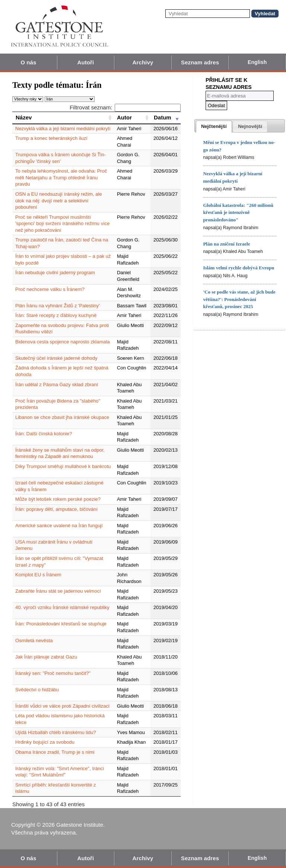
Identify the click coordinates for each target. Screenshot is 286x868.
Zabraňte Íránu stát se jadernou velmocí (58, 591)
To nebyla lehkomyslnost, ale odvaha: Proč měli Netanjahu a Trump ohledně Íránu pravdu (61, 177)
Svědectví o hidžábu (37, 690)
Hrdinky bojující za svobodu (45, 742)
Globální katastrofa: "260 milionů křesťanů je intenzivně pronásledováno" (238, 213)
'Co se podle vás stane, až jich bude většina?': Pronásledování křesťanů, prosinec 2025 (239, 299)
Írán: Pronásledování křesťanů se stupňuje (61, 624)
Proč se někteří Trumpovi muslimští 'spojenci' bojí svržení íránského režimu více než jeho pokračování (63, 224)
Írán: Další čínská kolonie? (44, 434)
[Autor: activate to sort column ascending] (132, 118)
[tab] (214, 126)
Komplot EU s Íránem (38, 575)
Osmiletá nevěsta (34, 640)
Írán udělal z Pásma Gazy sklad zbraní (57, 385)
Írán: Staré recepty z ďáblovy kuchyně (56, 315)
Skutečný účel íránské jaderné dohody (56, 358)
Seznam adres (200, 62)
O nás (28, 62)
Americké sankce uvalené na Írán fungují (59, 526)
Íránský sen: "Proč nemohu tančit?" (53, 673)
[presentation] (214, 126)
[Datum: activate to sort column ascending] (166, 118)
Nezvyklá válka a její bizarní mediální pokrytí (63, 129)
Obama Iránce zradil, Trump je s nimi (55, 752)
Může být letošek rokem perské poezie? (58, 499)
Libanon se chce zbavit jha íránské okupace (62, 417)
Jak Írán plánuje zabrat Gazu (46, 657)
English (257, 62)
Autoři (86, 62)
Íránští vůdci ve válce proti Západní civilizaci (62, 706)
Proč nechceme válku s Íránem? (50, 289)
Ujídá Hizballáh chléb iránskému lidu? (56, 732)
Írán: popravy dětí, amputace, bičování (56, 509)
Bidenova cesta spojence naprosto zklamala (63, 342)
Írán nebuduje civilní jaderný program (55, 273)
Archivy (143, 62)
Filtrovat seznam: (125, 107)
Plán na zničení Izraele (226, 244)
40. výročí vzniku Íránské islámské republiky (62, 607)
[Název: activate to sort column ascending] (63, 118)
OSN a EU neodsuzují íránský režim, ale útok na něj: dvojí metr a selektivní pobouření (59, 201)
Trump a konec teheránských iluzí (51, 138)
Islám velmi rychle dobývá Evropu (239, 268)
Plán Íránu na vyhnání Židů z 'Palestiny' (58, 306)
